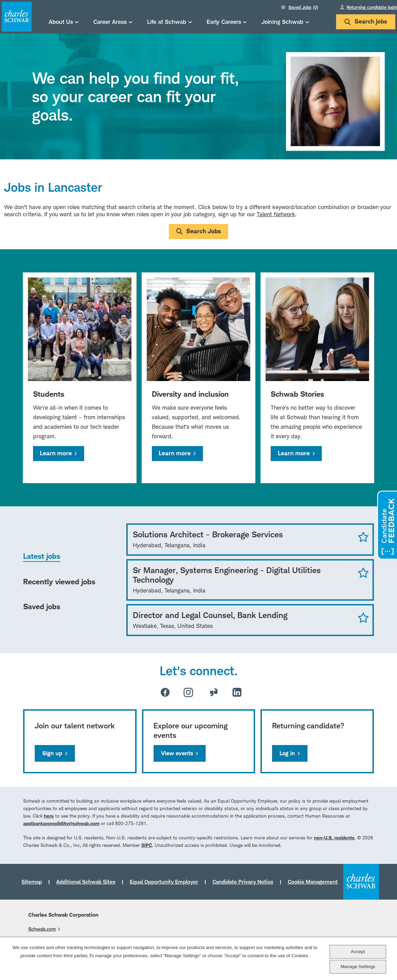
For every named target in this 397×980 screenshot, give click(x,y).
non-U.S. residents (334, 837)
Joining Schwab (282, 22)
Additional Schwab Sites (86, 882)
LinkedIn (237, 692)
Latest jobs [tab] (42, 556)
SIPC (147, 845)
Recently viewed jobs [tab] (59, 582)
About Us (61, 22)
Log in (287, 753)
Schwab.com (42, 929)
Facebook (165, 692)
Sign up (52, 753)
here (49, 816)
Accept (358, 952)
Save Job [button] (363, 537)
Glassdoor (214, 692)
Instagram (188, 692)
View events (177, 753)
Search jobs (366, 21)
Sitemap (32, 882)
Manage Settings (358, 967)
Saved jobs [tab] (42, 606)
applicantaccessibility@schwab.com (61, 823)
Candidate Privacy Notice (243, 882)
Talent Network (276, 214)
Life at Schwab (167, 22)
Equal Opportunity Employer (164, 882)
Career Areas (110, 22)
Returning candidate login (372, 7)
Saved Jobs (303, 7)
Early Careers (224, 22)
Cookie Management (313, 882)
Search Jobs (204, 231)
